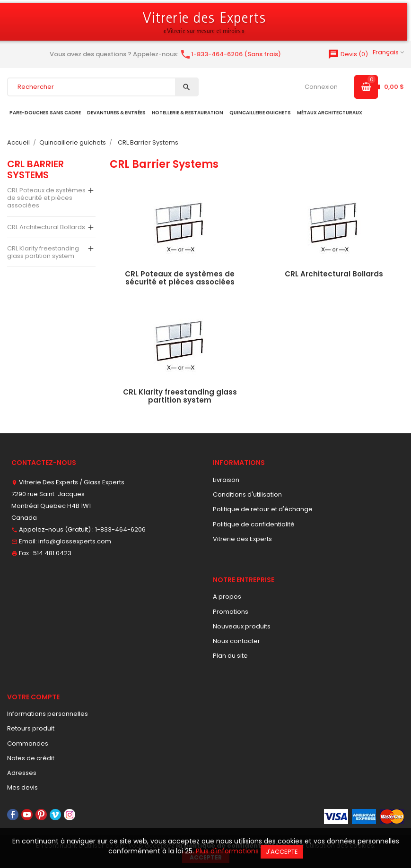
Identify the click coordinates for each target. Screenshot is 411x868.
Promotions (231, 612)
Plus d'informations (227, 851)
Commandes (28, 743)
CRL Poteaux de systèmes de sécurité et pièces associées (46, 198)
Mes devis (22, 787)
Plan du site (230, 656)
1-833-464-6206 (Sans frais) (230, 54)
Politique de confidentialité (254, 524)
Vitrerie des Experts (242, 539)
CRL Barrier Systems (35, 169)
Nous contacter (236, 641)
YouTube (27, 815)
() (348, 54)
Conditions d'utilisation (247, 494)
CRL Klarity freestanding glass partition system (43, 252)
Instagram (70, 815)
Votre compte (33, 697)
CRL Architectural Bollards (46, 227)
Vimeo (55, 815)
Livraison (226, 480)
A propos (227, 597)
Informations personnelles (48, 714)
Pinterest (41, 815)
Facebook (13, 815)
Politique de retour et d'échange (263, 509)
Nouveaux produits (242, 626)
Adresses (22, 773)
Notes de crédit (31, 758)
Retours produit (31, 728)
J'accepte (282, 852)
